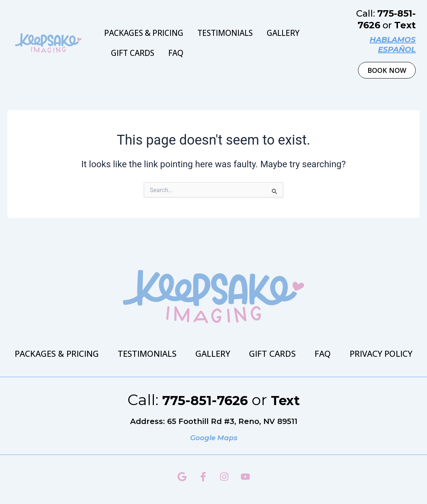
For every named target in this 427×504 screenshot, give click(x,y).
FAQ (176, 53)
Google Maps (213, 438)
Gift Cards (133, 53)
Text (405, 25)
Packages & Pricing (144, 33)
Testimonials (225, 33)
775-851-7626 (203, 400)
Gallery (283, 33)
